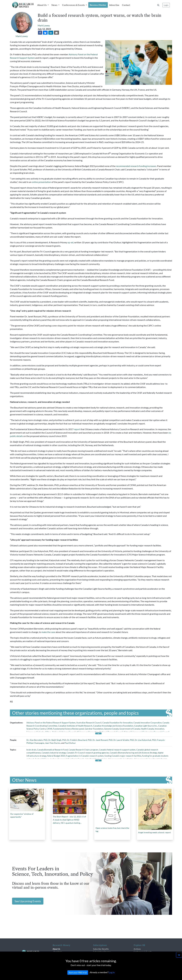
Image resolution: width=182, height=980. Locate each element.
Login (166, 5)
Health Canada (147, 729)
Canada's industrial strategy (54, 753)
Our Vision (58, 952)
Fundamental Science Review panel (68, 729)
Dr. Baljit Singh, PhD (57, 740)
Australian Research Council (89, 723)
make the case (48, 632)
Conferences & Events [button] (74, 5)
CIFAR (49, 729)
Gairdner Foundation (94, 729)
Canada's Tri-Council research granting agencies (88, 753)
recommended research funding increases (136, 166)
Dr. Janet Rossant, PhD (103, 740)
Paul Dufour (70, 743)
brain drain (31, 750)
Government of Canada (130, 729)
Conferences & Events (143, 952)
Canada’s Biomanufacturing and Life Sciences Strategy (133, 753)
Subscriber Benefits (101, 949)
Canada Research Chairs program (83, 750)
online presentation (41, 182)
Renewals (97, 955)
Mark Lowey (22, 36)
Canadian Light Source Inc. (146, 726)
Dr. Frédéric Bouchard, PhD (79, 740)
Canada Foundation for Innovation (118, 723)
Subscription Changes (102, 952)
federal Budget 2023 (56, 756)
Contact (126, 5)
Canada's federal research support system (117, 750)
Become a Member (98, 5)
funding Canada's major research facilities (123, 756)
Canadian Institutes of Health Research (75, 726)
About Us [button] (42, 5)
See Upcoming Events (28, 901)
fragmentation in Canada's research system (85, 756)
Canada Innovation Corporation (148, 723)
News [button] (55, 5)
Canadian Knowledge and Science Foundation (113, 726)
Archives (137, 949)
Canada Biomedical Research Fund (52, 750)
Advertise (114, 5)
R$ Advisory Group (61, 957)
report (77, 429)
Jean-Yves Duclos (53, 743)
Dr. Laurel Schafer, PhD (124, 740)
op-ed (70, 242)
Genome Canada (111, 729)
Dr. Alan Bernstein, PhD (37, 740)
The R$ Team (59, 955)
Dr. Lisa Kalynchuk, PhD (145, 740)
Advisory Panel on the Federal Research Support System (51, 723)
